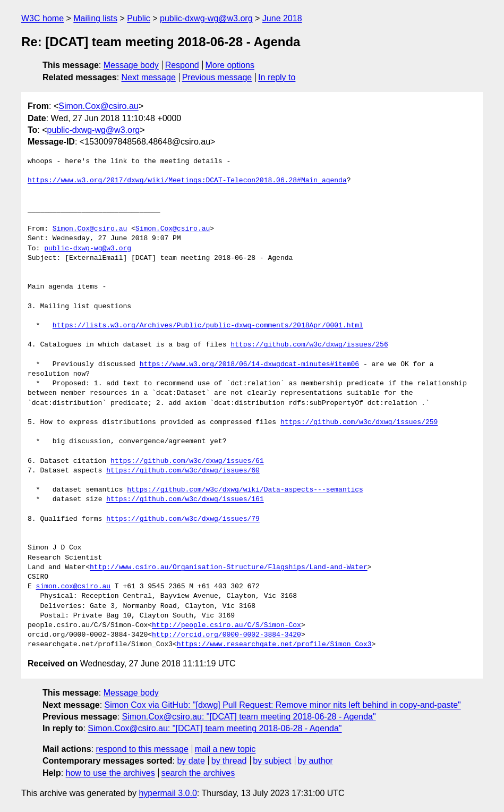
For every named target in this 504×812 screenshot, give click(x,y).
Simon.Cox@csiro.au (99, 106)
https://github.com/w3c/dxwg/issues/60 (183, 471)
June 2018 (282, 18)
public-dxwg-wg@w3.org (206, 18)
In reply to (277, 77)
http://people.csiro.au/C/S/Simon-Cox (227, 625)
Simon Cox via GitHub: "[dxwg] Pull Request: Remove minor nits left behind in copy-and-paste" (283, 705)
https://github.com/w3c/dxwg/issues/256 (309, 345)
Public (139, 18)
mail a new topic (225, 749)
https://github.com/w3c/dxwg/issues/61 (187, 461)
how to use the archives (110, 773)
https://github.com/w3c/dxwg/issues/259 (359, 422)
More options (230, 65)
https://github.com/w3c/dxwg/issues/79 (183, 519)
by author (315, 761)
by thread (229, 761)
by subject (272, 761)
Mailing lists (95, 18)
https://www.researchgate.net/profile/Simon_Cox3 (274, 645)
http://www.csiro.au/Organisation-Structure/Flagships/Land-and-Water (229, 568)
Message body (131, 65)
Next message (149, 77)
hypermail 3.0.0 (168, 793)
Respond (182, 65)
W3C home (42, 18)
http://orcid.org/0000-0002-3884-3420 (227, 635)
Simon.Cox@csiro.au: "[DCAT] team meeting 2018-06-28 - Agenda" (249, 717)
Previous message (217, 77)
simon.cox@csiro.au (73, 587)
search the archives (198, 773)
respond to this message (142, 749)
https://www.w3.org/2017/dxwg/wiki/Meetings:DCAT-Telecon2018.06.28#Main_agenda (187, 181)
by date (191, 761)
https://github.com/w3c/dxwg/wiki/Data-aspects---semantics (245, 490)
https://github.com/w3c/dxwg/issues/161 (185, 500)
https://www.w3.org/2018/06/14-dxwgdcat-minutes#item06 (249, 365)
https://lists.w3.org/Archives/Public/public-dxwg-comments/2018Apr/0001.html (208, 326)
